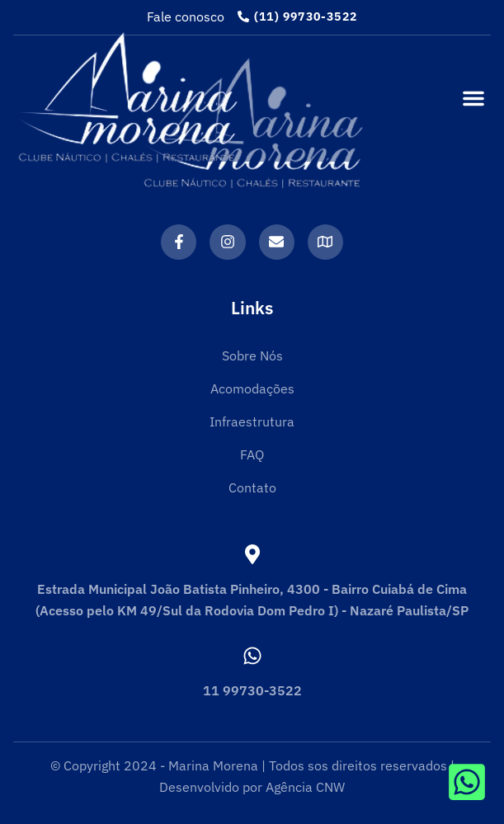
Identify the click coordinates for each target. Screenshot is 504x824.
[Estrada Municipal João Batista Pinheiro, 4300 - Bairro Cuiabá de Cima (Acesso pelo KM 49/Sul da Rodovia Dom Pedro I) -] (252, 554)
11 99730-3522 (252, 690)
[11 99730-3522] (252, 656)
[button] (473, 98)
